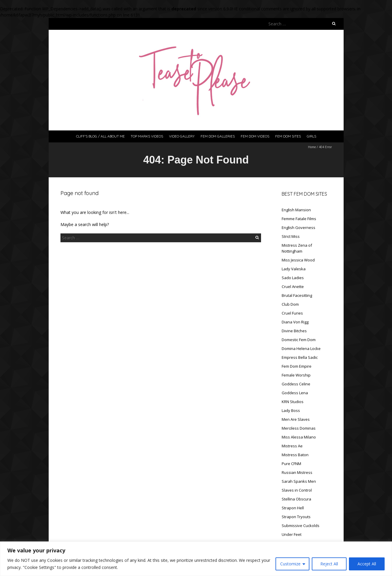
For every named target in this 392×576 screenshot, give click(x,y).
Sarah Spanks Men (299, 481)
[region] (196, 559)
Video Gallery (182, 136)
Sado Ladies (293, 278)
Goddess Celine (296, 384)
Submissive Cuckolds (301, 526)
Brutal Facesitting (297, 295)
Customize (290, 564)
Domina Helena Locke (301, 348)
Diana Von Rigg (295, 322)
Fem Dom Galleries (218, 136)
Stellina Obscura (296, 499)
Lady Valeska (294, 269)
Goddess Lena (295, 393)
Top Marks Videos (147, 136)
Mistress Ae (292, 446)
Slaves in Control (297, 490)
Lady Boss (291, 410)
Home (312, 147)
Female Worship (296, 375)
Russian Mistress (297, 472)
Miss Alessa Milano (299, 437)
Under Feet (292, 534)
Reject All (329, 564)
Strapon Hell (293, 508)
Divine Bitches (294, 331)
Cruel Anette (293, 287)
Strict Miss (291, 236)
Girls (311, 136)
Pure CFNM (291, 464)
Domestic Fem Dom (299, 340)
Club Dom (290, 304)
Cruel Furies (292, 313)
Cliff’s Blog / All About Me (100, 136)
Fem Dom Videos (255, 136)
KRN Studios (293, 402)
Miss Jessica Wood (298, 260)
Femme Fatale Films (299, 219)
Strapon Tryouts (296, 517)
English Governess (298, 228)
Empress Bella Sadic (300, 357)
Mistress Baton (295, 455)
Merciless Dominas (299, 428)
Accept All (367, 564)
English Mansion (296, 210)
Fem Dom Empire (297, 366)
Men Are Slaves (296, 419)
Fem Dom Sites (288, 136)
